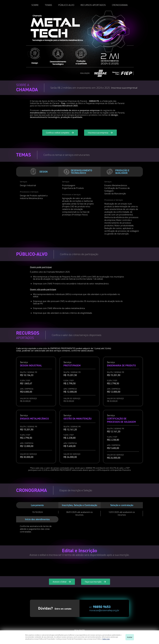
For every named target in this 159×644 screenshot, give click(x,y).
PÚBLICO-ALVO (66, 5)
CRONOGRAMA (120, 5)
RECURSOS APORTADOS (93, 5)
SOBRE (35, 5)
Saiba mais (106, 639)
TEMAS (48, 5)
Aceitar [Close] (130, 637)
